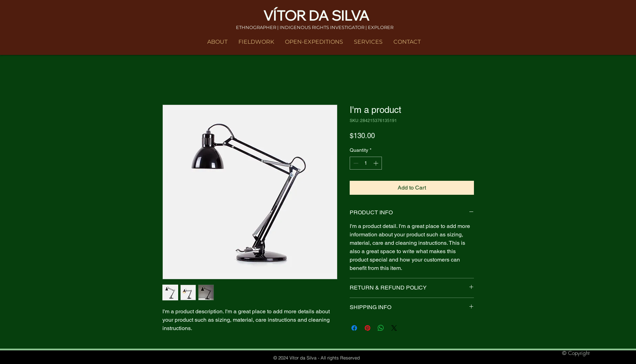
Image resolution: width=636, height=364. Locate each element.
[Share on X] (394, 328)
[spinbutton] (366, 163)
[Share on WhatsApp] (381, 328)
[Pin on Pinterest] (368, 328)
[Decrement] (355, 163)
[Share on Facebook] (354, 328)
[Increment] (376, 163)
